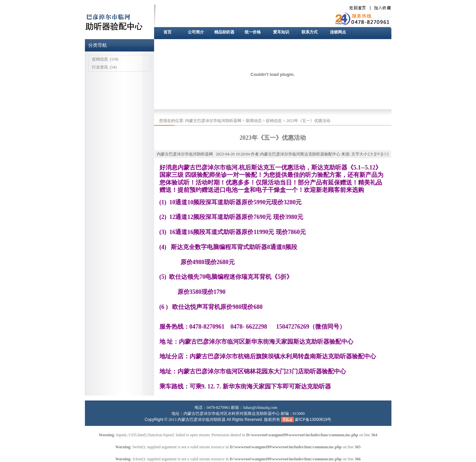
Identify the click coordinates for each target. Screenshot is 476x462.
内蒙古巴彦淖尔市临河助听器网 (213, 121)
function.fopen (160, 435)
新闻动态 (254, 121)
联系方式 (310, 32)
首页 (167, 32)
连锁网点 (338, 32)
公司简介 (196, 32)
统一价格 (253, 32)
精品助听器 (224, 32)
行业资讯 (100, 67)
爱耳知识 (281, 32)
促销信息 (100, 59)
